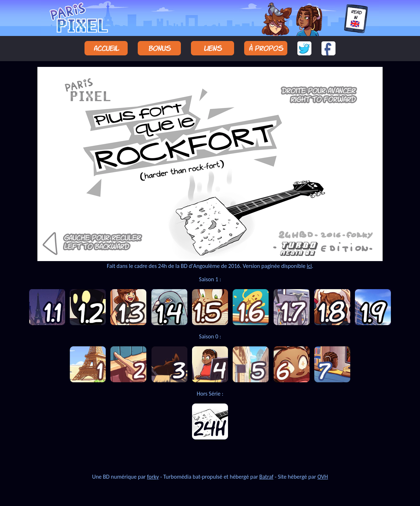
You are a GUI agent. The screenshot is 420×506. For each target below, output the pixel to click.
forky (153, 477)
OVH (323, 477)
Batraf (266, 477)
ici (309, 266)
